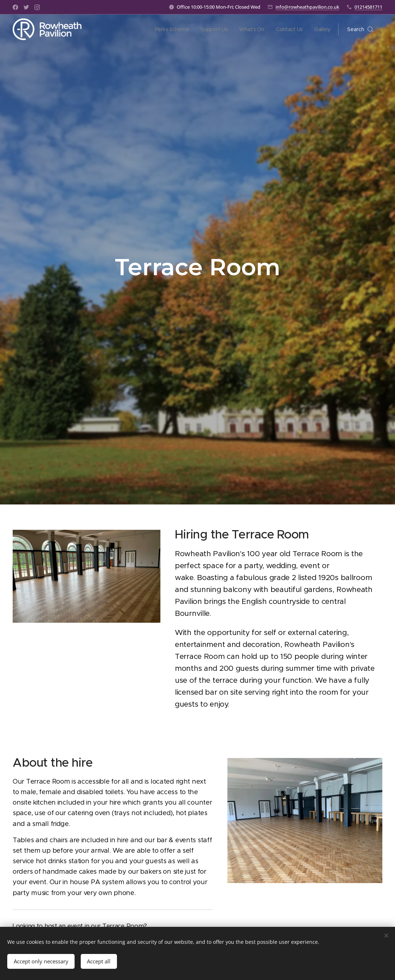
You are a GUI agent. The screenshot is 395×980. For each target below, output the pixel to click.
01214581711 (368, 7)
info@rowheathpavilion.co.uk (307, 7)
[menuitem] (171, 29)
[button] (360, 29)
